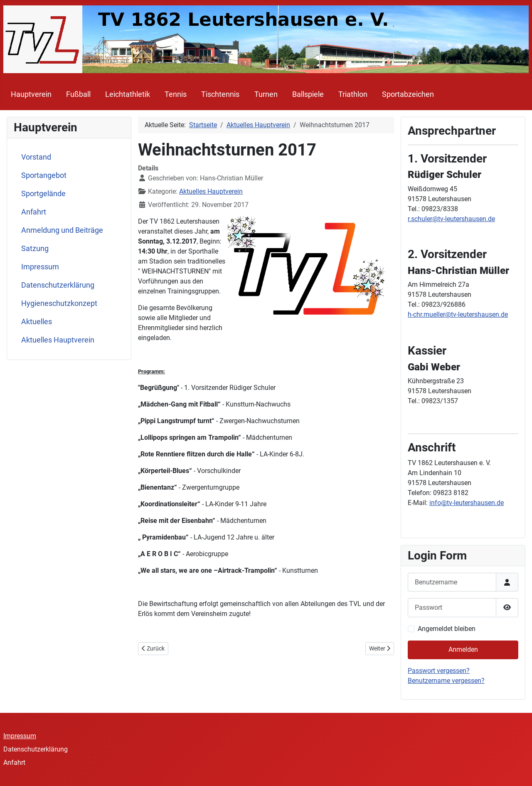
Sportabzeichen (408, 94)
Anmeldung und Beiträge (62, 230)
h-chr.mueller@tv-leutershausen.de (458, 314)
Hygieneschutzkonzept (59, 303)
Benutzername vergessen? (446, 681)
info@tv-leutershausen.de (467, 503)
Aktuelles (37, 322)
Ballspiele (308, 94)
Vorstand (36, 157)
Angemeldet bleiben (447, 629)
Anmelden (463, 649)
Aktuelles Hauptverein (58, 340)
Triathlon (353, 94)
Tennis (176, 94)
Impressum (40, 267)
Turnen (266, 94)
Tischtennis (220, 94)
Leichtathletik (128, 94)
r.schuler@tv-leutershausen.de (451, 219)
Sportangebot (44, 175)
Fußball (78, 94)
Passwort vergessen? (439, 671)
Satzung (35, 249)
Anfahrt (34, 212)
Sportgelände (43, 194)
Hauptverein (31, 94)
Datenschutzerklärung (58, 285)
